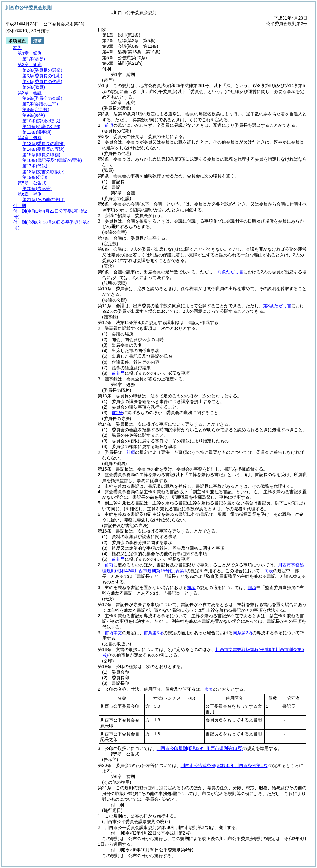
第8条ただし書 (277, 306)
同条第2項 (243, 633)
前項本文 (113, 633)
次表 (209, 689)
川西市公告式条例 (225, 765)
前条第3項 (154, 633)
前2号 (117, 413)
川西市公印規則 (200, 748)
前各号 (118, 373)
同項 (252, 587)
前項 (109, 125)
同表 (269, 571)
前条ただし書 (230, 272)
